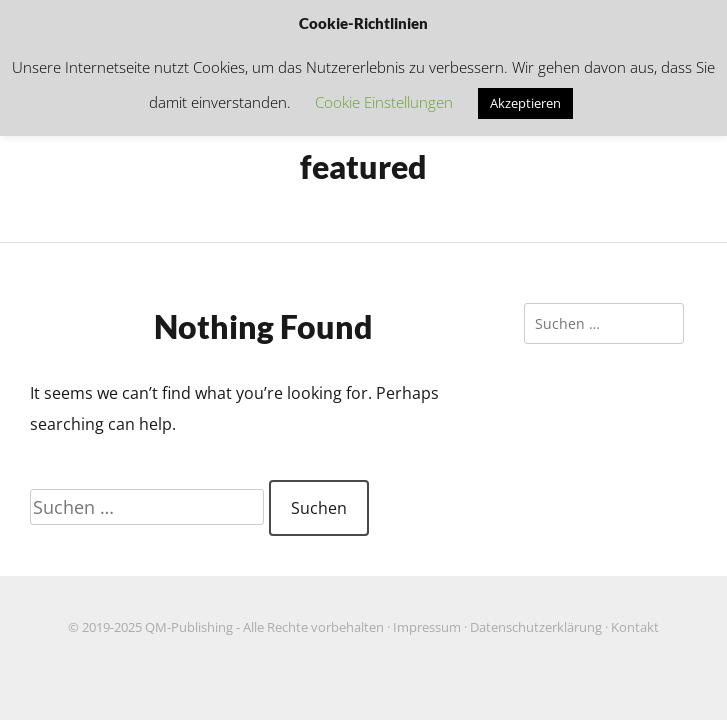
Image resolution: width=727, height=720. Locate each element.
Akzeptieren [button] (525, 103)
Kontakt (635, 627)
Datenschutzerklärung (536, 627)
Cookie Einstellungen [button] (384, 102)
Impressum (427, 627)
